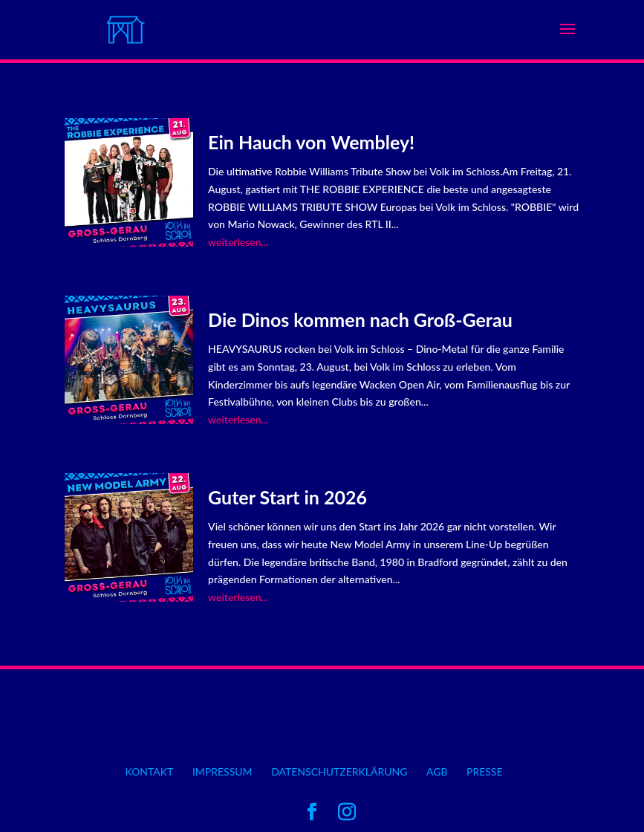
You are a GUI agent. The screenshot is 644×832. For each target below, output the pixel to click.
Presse (485, 771)
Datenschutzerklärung (339, 771)
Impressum (222, 771)
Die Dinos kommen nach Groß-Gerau (360, 319)
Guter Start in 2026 (287, 497)
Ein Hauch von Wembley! (311, 142)
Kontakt (149, 771)
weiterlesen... (238, 242)
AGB (437, 771)
